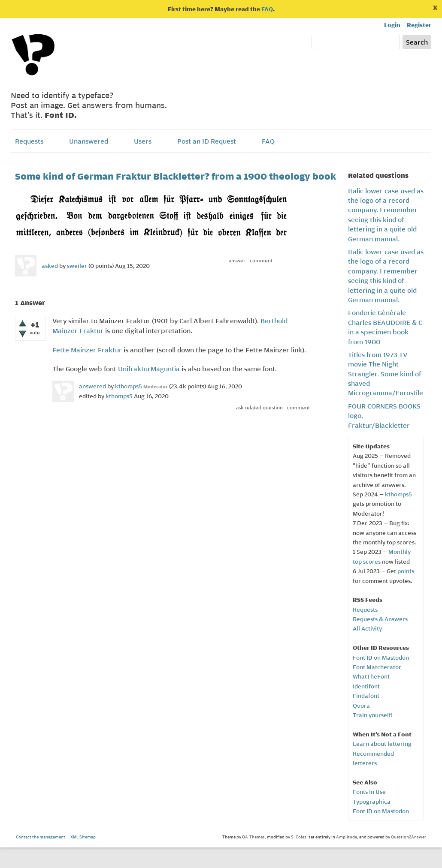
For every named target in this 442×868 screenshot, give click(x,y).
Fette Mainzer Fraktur (87, 350)
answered (92, 386)
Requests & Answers (380, 619)
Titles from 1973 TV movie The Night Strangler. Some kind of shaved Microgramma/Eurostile (386, 374)
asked (50, 266)
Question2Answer (409, 837)
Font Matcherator (377, 667)
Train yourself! (373, 715)
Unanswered (89, 141)
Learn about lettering (382, 744)
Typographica (372, 802)
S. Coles (299, 837)
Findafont (366, 696)
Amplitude (347, 837)
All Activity (367, 628)
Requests (29, 141)
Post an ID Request (207, 141)
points (406, 571)
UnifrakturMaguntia (149, 369)
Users (143, 141)
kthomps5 (398, 494)
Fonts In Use (369, 792)
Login (392, 25)
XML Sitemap (83, 837)
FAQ (267, 9)
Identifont (366, 686)
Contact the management (41, 837)
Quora (361, 706)
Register (419, 25)
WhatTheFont (371, 676)
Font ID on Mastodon (381, 658)
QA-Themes (253, 837)
